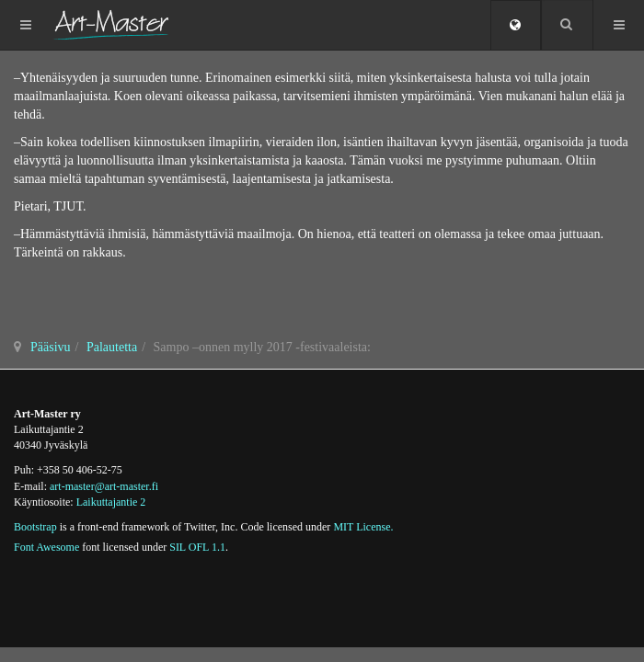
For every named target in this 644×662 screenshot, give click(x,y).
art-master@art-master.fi (104, 486)
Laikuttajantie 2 (111, 502)
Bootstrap (35, 527)
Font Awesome (46, 547)
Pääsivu (51, 347)
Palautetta (112, 347)
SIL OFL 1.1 (197, 547)
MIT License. (363, 527)
